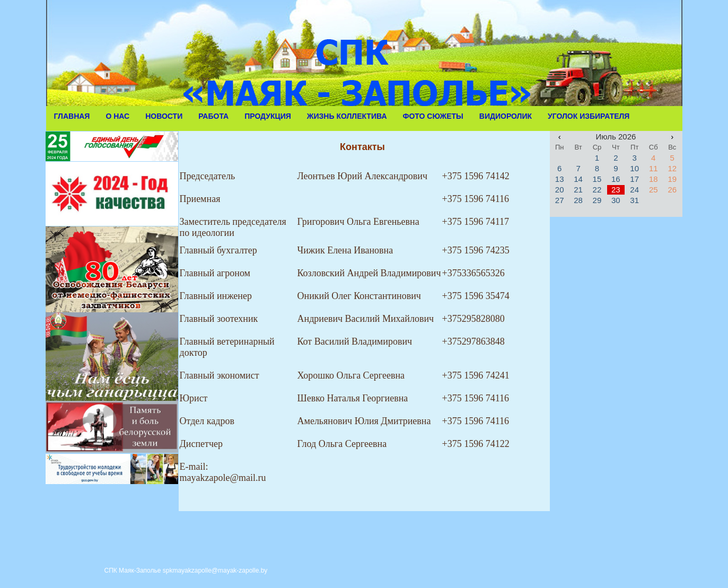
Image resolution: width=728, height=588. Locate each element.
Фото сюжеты (433, 116)
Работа (213, 116)
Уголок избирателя (589, 116)
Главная (72, 116)
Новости (164, 116)
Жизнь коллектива (347, 116)
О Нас (117, 116)
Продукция (268, 116)
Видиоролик (506, 116)
